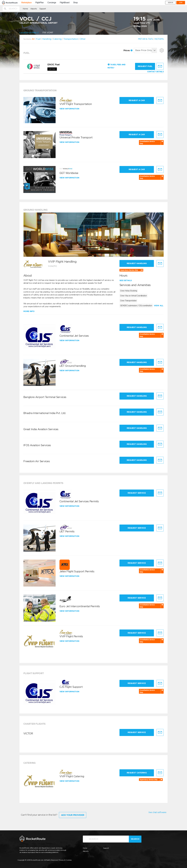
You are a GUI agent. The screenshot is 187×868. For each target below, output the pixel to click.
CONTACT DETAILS (155, 72)
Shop (75, 3)
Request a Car (137, 100)
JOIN (181, 3)
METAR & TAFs (146, 39)
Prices (128, 50)
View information (70, 109)
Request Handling (137, 263)
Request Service (137, 493)
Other (83, 39)
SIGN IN (171, 3)
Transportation (71, 39)
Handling (47, 39)
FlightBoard (65, 3)
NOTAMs (159, 39)
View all (159, 306)
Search (135, 839)
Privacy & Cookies (65, 860)
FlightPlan (39, 3)
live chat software (157, 812)
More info (29, 311)
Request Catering (137, 773)
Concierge (52, 3)
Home (25, 9)
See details (126, 280)
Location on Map (29, 33)
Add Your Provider (73, 815)
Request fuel (145, 66)
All (33, 39)
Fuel (38, 39)
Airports (34, 9)
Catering (57, 39)
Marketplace (26, 3)
